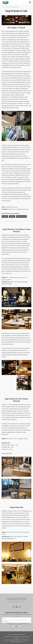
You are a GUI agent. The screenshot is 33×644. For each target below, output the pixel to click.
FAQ (9, 635)
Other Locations (21, 216)
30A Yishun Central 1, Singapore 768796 (17, 439)
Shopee (12, 216)
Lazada (5, 216)
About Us (7, 7)
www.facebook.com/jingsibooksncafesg (18, 209)
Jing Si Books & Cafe (14, 7)
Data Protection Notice (24, 624)
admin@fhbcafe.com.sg (11, 207)
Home (3, 7)
